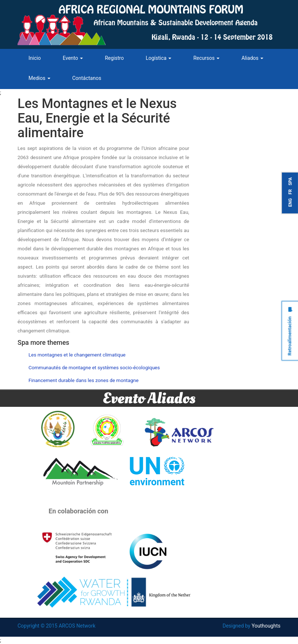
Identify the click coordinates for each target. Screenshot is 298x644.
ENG (290, 202)
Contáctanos (87, 78)
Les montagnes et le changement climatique (77, 355)
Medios (39, 78)
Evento (73, 58)
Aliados (252, 58)
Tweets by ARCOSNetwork (236, 101)
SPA (290, 181)
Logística (158, 58)
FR (290, 192)
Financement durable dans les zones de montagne (83, 380)
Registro (114, 58)
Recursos (206, 58)
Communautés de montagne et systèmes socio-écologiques (94, 367)
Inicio (35, 58)
